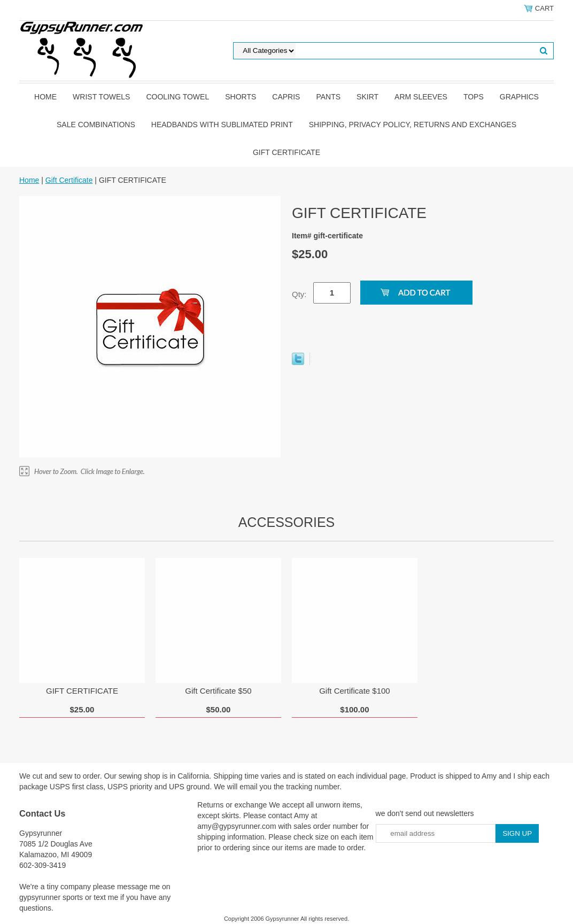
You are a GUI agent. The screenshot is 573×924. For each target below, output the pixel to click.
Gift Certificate (286, 152)
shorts (241, 97)
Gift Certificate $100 (355, 691)
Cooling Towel (177, 97)
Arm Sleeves (421, 97)
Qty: (299, 294)
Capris (286, 97)
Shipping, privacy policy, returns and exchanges (413, 125)
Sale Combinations (96, 125)
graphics (519, 97)
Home (45, 97)
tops (474, 97)
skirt (367, 97)
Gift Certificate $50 (218, 691)
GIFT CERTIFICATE (82, 691)
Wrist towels (101, 97)
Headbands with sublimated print (222, 125)
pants (328, 97)
